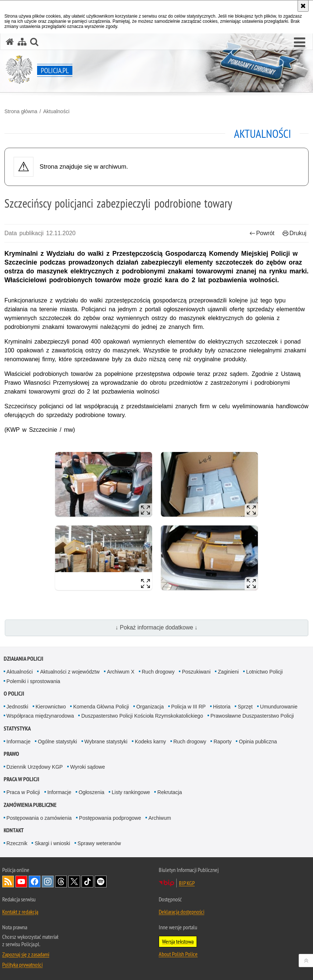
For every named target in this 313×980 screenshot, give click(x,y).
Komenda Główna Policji (101, 707)
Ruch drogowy (158, 672)
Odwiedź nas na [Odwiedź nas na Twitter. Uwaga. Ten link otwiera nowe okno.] (74, 882)
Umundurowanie (279, 707)
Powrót (262, 233)
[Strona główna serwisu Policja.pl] (10, 42)
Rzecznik (17, 843)
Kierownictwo (51, 707)
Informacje (19, 742)
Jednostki (17, 707)
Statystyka (17, 728)
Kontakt (14, 830)
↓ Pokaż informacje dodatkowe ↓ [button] (156, 627)
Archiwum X (121, 672)
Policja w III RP (188, 707)
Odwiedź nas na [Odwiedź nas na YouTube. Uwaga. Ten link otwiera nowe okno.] (21, 882)
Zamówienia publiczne (30, 805)
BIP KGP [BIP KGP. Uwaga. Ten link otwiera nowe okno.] (187, 883)
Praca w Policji (21, 779)
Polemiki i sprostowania (33, 681)
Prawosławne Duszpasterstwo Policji (252, 716)
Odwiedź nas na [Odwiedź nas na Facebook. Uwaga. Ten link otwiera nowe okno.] (35, 882)
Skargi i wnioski (52, 843)
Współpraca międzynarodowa (40, 716)
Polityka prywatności (22, 965)
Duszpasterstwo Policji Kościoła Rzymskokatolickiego (142, 716)
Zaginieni (228, 672)
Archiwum (160, 818)
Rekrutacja (170, 792)
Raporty (222, 742)
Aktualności (56, 111)
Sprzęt (245, 707)
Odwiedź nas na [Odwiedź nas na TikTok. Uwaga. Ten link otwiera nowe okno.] (87, 882)
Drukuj (294, 233)
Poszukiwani (196, 672)
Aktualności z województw (70, 672)
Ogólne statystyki (57, 742)
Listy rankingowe (131, 792)
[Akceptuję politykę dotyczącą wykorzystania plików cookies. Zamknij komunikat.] (303, 6)
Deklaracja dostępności (181, 912)
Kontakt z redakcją (20, 912)
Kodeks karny (150, 742)
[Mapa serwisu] (22, 42)
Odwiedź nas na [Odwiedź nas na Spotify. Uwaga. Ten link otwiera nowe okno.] (101, 882)
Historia (222, 707)
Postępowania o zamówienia (39, 818)
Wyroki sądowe (88, 767)
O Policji (14, 694)
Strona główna (21, 111)
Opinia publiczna (258, 742)
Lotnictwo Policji (265, 672)
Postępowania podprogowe (110, 818)
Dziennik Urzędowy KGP (35, 767)
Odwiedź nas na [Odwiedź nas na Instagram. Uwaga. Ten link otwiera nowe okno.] (48, 882)
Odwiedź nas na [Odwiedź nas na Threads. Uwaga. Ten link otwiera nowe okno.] (61, 882)
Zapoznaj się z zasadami (26, 954)
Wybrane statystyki (106, 742)
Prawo (11, 754)
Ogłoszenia (91, 792)
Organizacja (150, 707)
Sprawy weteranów (99, 843)
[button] (300, 43)
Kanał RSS (8, 882)
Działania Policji (24, 659)
